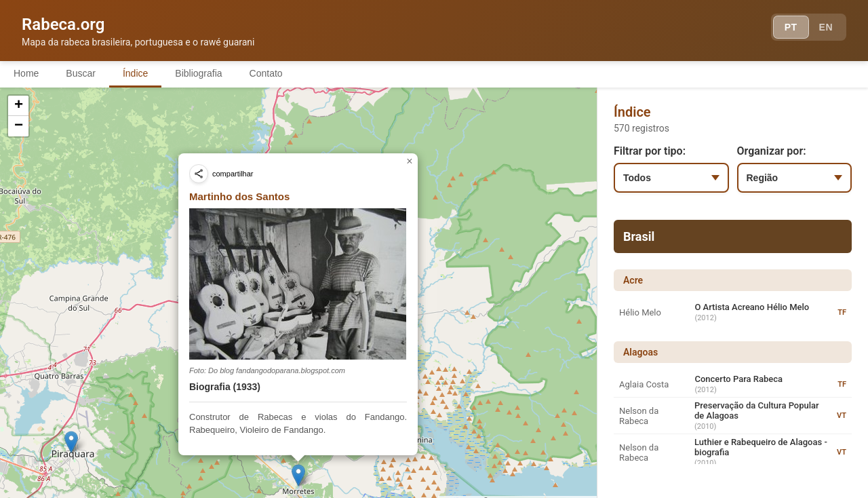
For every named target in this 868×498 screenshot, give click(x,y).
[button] (574, 321)
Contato (266, 73)
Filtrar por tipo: (650, 151)
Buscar (81, 73)
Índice (135, 73)
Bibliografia (198, 73)
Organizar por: (772, 151)
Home (26, 73)
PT (791, 27)
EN (826, 27)
